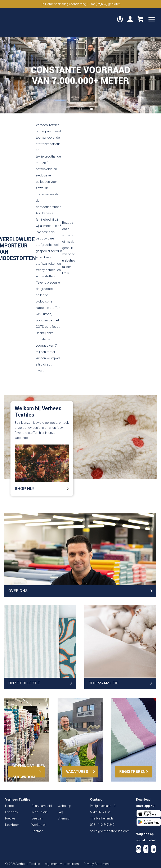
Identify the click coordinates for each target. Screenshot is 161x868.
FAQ (60, 812)
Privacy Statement (97, 864)
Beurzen (37, 818)
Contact (37, 831)
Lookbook (12, 825)
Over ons (12, 812)
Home (10, 806)
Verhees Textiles (23, 23)
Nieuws (10, 818)
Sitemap (64, 818)
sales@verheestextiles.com (110, 831)
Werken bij (39, 825)
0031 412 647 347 (102, 825)
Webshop (64, 806)
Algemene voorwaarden (62, 864)
